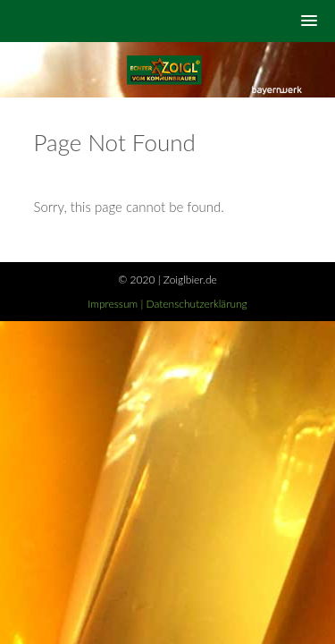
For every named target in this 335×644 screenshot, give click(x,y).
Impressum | (117, 304)
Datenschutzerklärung (197, 304)
